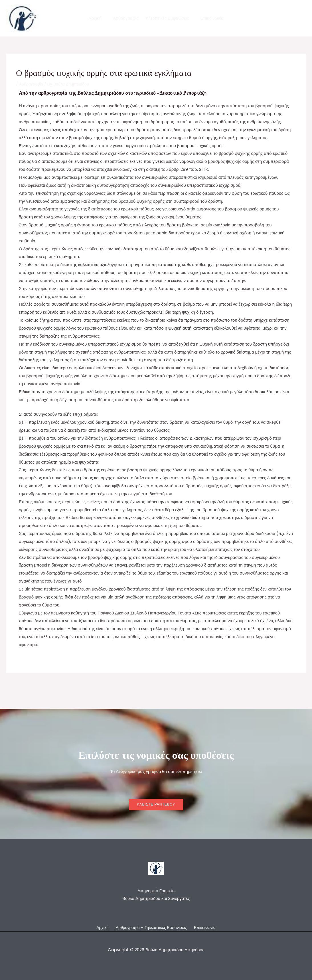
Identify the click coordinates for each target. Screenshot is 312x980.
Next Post (293, 686)
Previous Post (23, 686)
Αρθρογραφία (32, 84)
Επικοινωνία (209, 18)
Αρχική (98, 18)
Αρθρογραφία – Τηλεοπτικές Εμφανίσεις (151, 18)
